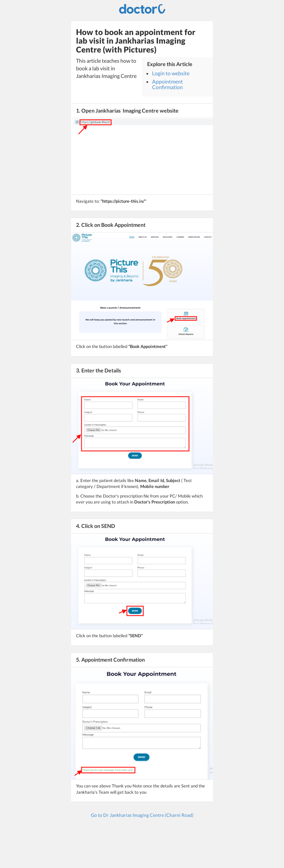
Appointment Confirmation (167, 84)
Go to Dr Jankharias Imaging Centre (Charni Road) (142, 815)
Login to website (171, 73)
